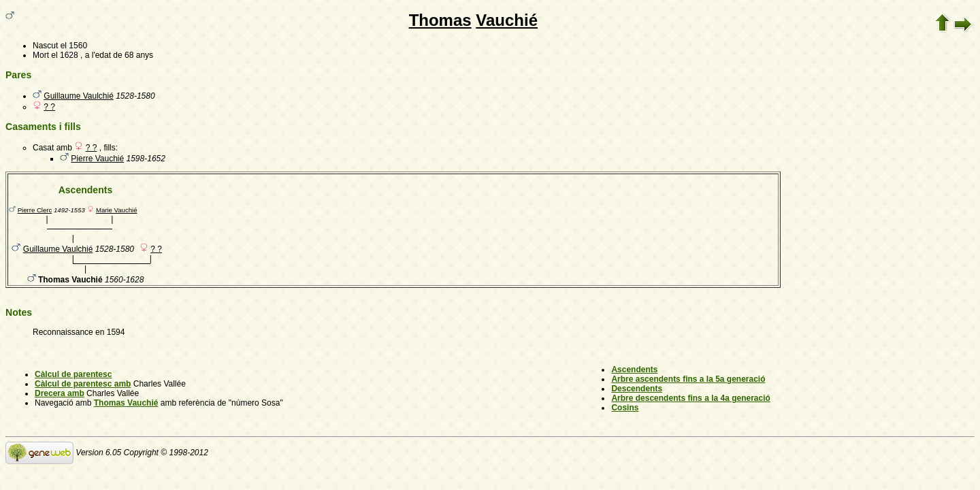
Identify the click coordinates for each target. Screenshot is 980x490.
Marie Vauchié (117, 210)
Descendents (637, 389)
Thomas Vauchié (126, 403)
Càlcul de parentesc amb (83, 384)
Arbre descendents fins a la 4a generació (690, 398)
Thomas (440, 20)
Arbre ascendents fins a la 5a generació (688, 379)
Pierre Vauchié (97, 159)
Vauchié (507, 20)
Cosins (625, 408)
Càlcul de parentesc (73, 374)
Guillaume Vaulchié (79, 96)
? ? (49, 107)
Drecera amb (60, 393)
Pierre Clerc (35, 210)
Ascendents (634, 370)
